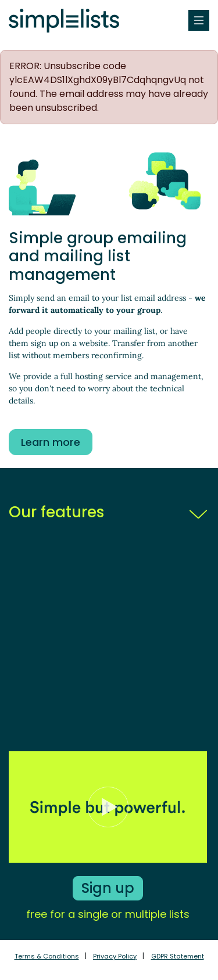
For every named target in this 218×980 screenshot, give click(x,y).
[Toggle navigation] (199, 20)
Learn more (51, 442)
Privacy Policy (115, 956)
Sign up (108, 888)
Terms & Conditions (47, 956)
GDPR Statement (178, 956)
